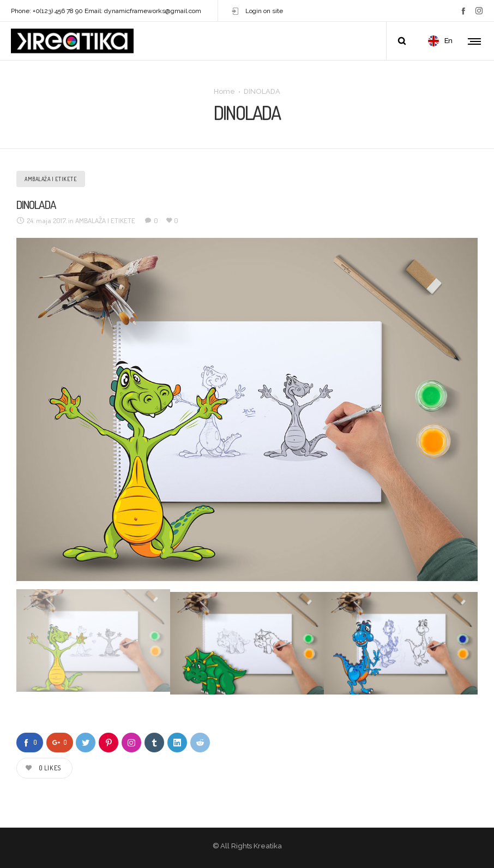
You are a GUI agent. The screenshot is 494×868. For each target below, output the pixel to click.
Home (224, 91)
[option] (247, 409)
